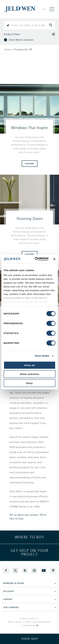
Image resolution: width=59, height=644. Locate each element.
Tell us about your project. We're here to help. (28, 517)
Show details (42, 356)
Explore (29, 164)
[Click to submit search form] (51, 25)
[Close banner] (54, 259)
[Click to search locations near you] (8, 25)
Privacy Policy (15, 622)
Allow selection (29, 374)
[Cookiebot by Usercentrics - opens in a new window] (36, 259)
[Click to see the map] (29, 639)
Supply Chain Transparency (38, 622)
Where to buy (29, 537)
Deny (29, 383)
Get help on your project (29, 552)
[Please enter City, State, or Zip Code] (29, 25)
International (30, 626)
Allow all (30, 365)
